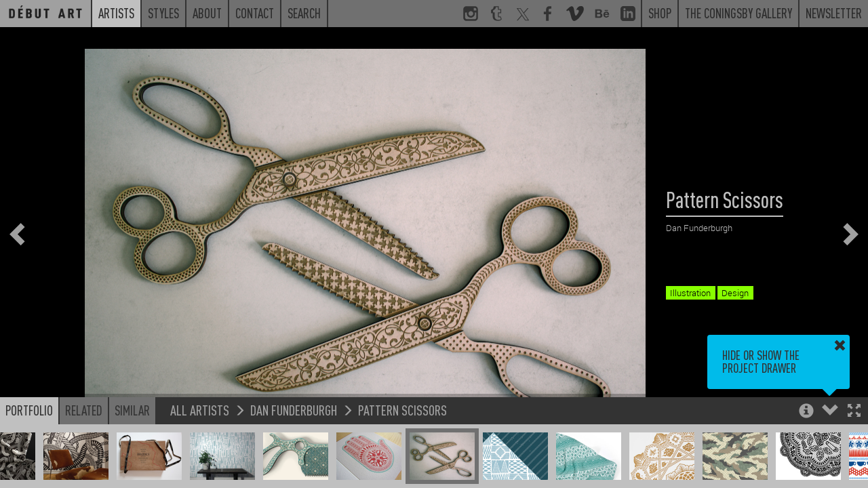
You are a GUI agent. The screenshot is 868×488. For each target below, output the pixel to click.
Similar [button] (132, 410)
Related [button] (84, 410)
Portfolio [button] (29, 410)
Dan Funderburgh (294, 410)
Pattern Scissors (402, 410)
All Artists (200, 410)
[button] (854, 412)
